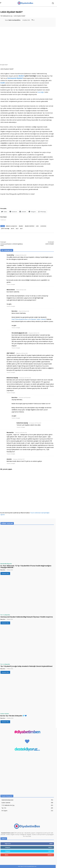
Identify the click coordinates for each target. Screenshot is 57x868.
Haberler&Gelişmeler (6, 564)
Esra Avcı (3, 570)
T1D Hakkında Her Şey (6, 16)
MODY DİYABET (50, 244)
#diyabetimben (27, 732)
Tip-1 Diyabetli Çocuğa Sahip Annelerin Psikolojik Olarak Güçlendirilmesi (26, 666)
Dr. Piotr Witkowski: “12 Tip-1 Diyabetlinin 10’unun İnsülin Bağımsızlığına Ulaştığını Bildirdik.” (26, 567)
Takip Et (50, 847)
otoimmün (43, 226)
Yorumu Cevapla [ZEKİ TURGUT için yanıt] (11, 372)
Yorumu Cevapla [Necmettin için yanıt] (11, 454)
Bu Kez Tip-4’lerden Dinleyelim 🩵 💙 (14, 716)
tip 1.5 (12, 229)
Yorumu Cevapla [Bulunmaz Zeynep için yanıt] (11, 393)
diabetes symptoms (11, 226)
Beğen (51, 844)
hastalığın (41, 92)
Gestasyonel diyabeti (15, 78)
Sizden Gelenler (5, 714)
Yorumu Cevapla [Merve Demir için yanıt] (11, 306)
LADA (37, 226)
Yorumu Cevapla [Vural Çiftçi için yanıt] (11, 284)
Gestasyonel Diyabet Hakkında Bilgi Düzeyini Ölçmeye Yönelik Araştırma (27, 617)
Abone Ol (50, 855)
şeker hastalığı (5, 229)
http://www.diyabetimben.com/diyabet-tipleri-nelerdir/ (29, 319)
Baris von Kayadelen (14, 20)
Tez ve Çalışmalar (5, 615)
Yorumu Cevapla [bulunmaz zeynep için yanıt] (21, 427)
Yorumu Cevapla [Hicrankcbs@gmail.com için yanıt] (16, 348)
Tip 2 (17, 229)
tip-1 (21, 229)
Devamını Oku (5, 573)
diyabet (21, 226)
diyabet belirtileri (30, 226)
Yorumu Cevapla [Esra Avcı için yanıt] (16, 328)
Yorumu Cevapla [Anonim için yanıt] (11, 463)
